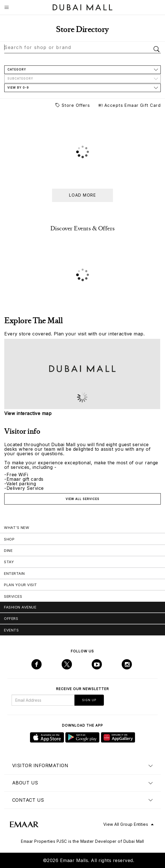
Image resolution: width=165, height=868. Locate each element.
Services (13, 596)
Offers (11, 618)
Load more (82, 195)
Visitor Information (40, 765)
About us (25, 783)
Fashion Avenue (20, 607)
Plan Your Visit (21, 585)
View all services (82, 499)
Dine (8, 550)
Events (11, 630)
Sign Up (89, 700)
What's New (17, 527)
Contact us (28, 800)
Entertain (14, 573)
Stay (9, 562)
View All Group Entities (126, 824)
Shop (9, 539)
